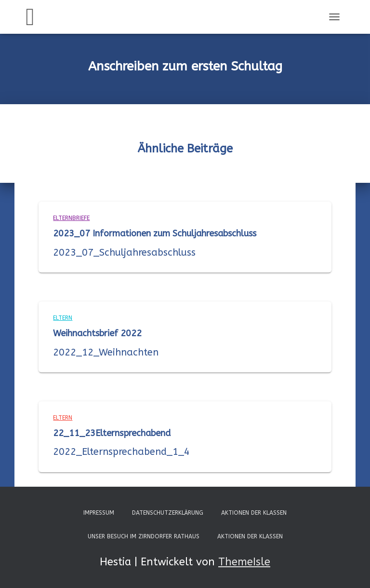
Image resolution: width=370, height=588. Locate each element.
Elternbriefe (71, 218)
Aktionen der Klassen (254, 513)
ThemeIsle (244, 562)
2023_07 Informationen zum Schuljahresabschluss (155, 233)
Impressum (99, 513)
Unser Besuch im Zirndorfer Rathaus (144, 536)
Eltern (63, 318)
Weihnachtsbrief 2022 (97, 333)
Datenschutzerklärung (168, 513)
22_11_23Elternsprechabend (112, 433)
